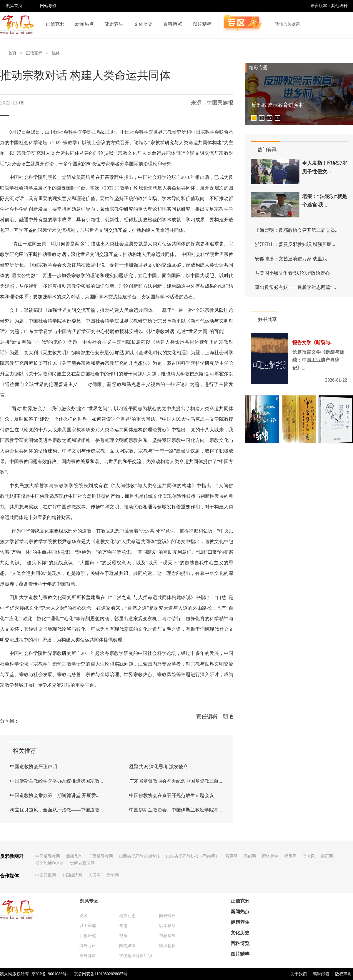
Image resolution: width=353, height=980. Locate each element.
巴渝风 (309, 856)
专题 (123, 926)
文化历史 (143, 24)
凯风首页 (14, 6)
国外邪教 (88, 956)
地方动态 (127, 916)
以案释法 (167, 926)
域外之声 (88, 946)
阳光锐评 (167, 916)
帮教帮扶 (167, 936)
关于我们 (299, 974)
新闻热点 (84, 24)
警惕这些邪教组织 (136, 956)
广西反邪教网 (101, 856)
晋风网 (232, 856)
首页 (12, 53)
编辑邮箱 (321, 974)
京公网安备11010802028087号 (100, 974)
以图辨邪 (88, 926)
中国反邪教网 (48, 856)
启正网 (327, 856)
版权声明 (343, 974)
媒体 (56, 53)
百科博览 (173, 24)
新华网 (113, 875)
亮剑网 (250, 856)
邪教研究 (88, 936)
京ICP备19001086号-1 (51, 974)
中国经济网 (72, 875)
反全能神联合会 (50, 863)
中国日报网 (46, 875)
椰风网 (290, 856)
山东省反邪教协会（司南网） (193, 856)
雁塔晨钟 (270, 856)
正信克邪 (55, 24)
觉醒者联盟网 (82, 863)
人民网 (94, 875)
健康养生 (114, 24)
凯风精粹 (167, 946)
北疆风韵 (74, 856)
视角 (123, 936)
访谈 (84, 916)
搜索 (345, 24)
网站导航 (48, 6)
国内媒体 (127, 946)
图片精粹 (202, 24)
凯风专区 (89, 901)
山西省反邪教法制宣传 (139, 856)
